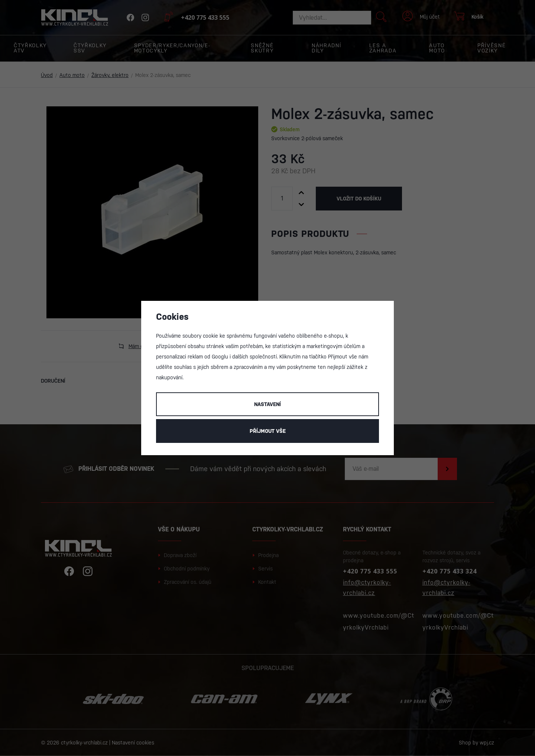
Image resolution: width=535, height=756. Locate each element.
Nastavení (267, 404)
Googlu (220, 357)
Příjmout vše (268, 431)
